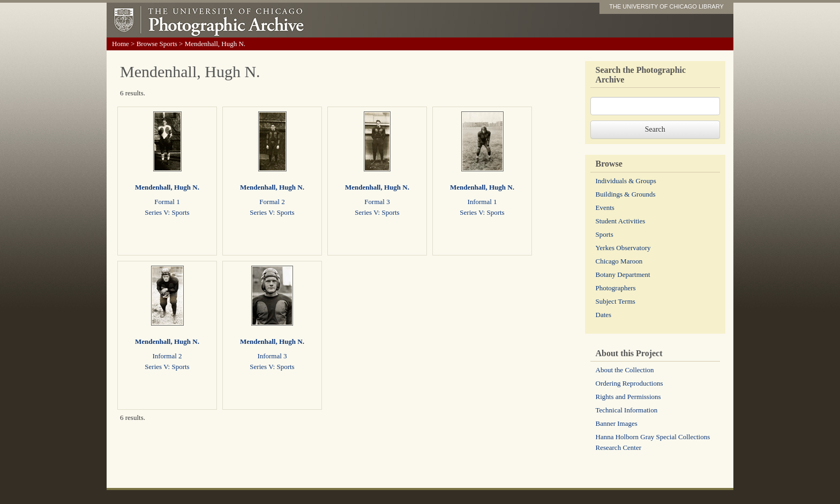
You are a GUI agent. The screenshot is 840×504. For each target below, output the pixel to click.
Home (121, 44)
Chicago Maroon (619, 261)
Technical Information (627, 410)
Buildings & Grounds (626, 194)
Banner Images (617, 423)
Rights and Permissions (628, 397)
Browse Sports (157, 44)
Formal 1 (167, 202)
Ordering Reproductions (629, 383)
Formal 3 (377, 202)
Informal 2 (167, 356)
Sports (605, 234)
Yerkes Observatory (623, 248)
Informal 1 (482, 202)
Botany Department (623, 274)
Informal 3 (272, 356)
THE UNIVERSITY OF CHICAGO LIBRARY (666, 6)
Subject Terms (616, 301)
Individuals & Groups (626, 181)
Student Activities (621, 221)
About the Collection (625, 370)
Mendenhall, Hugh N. (167, 187)
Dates (604, 315)
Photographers (616, 288)
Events (605, 208)
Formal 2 (272, 202)
